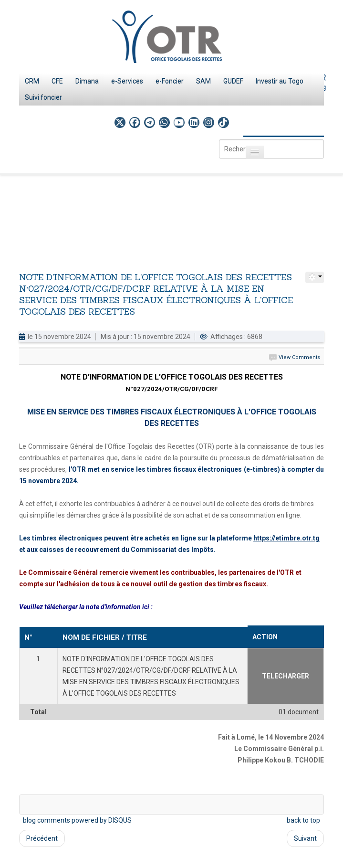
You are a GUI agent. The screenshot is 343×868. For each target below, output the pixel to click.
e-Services (127, 81)
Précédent (42, 838)
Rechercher (219, 140)
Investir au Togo (280, 81)
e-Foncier (170, 81)
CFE (57, 81)
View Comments (299, 357)
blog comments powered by (77, 820)
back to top (303, 820)
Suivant (305, 838)
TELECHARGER (286, 676)
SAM (203, 81)
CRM (32, 81)
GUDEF (233, 81)
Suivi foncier (43, 97)
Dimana (87, 81)
